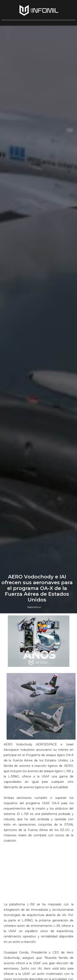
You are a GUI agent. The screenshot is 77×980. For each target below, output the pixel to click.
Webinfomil (34, 607)
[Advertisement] (39, 874)
